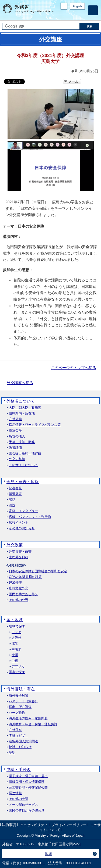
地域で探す (17, 626)
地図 (48, 854)
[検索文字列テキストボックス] (41, 26)
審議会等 (15, 430)
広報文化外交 (19, 588)
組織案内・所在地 (22, 413)
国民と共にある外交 (23, 594)
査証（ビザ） (19, 736)
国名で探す (17, 672)
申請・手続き (19, 769)
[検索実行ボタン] (89, 26)
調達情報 (15, 793)
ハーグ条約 (17, 713)
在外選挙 (15, 730)
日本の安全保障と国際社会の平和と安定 (38, 571)
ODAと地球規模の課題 (25, 577)
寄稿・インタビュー (23, 511)
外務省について (21, 401)
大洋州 (16, 638)
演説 (12, 505)
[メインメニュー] (93, 10)
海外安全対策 (19, 696)
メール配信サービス (23, 805)
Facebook (68, 15)
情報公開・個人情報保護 (27, 782)
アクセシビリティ (34, 825)
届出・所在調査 (20, 707)
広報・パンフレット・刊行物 (30, 517)
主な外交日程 (19, 557)
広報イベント (19, 523)
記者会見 (15, 488)
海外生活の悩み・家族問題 (28, 718)
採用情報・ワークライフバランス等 (35, 425)
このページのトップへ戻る (74, 368)
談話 (12, 500)
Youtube (82, 15)
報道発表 (15, 494)
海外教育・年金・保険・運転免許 (33, 724)
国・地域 (15, 620)
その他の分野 (19, 600)
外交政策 (15, 545)
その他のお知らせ (22, 528)
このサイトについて (23, 465)
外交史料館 (17, 459)
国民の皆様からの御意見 (27, 811)
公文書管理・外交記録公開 (28, 788)
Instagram (75, 15)
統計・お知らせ (20, 747)
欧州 (15, 655)
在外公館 (15, 419)
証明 (12, 753)
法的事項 (9, 825)
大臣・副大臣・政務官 (25, 408)
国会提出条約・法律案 (25, 453)
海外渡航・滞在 (21, 689)
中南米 (16, 649)
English (77, 6)
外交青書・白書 (20, 552)
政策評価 (15, 448)
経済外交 (15, 583)
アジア (16, 632)
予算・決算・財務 (22, 442)
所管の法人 (17, 436)
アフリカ (18, 666)
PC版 (64, 6)
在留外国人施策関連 (23, 741)
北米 (15, 643)
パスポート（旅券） (23, 701)
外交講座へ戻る (20, 383)
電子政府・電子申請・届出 (28, 776)
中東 (15, 661)
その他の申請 (19, 799)
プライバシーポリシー (69, 825)
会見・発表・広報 (23, 482)
